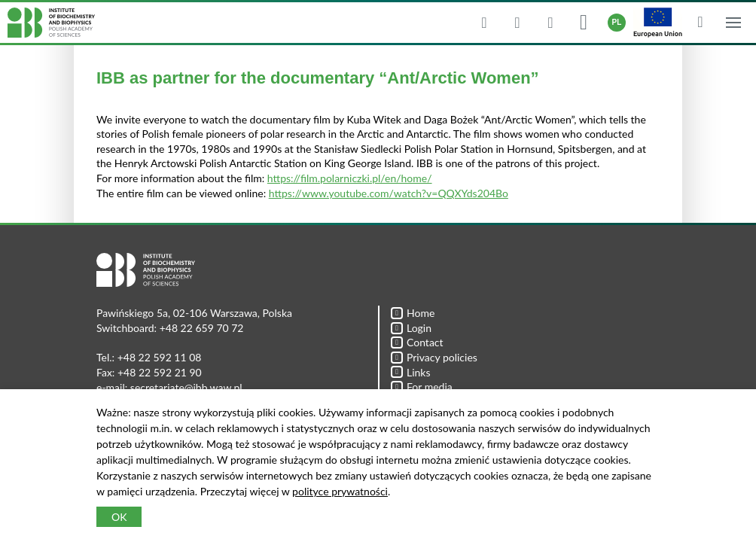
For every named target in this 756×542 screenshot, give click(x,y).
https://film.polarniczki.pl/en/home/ (350, 178)
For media (422, 387)
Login (411, 328)
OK (119, 517)
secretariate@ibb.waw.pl (186, 387)
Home (413, 313)
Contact (417, 342)
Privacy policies (434, 357)
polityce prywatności (340, 491)
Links (411, 372)
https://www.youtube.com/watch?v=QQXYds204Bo (389, 193)
